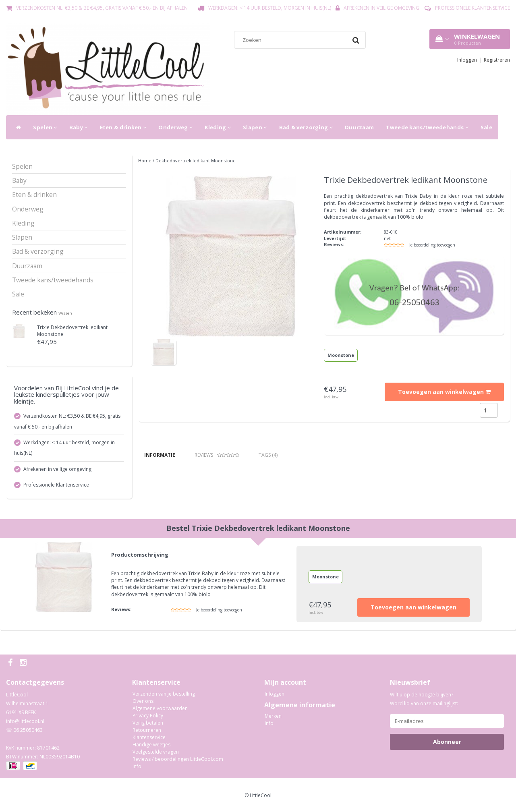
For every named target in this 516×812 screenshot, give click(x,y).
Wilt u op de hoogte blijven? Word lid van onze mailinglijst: (424, 699)
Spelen (45, 127)
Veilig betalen (148, 723)
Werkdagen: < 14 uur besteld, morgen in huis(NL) (270, 8)
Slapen (255, 127)
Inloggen (467, 60)
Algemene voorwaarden (160, 708)
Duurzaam (359, 127)
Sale (486, 127)
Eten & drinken (123, 127)
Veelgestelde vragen (156, 752)
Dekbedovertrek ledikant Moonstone (196, 161)
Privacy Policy (148, 716)
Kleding (218, 127)
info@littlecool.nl (25, 721)
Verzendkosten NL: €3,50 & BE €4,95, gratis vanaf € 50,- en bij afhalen (102, 8)
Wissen (65, 313)
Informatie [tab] (160, 455)
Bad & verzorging (306, 127)
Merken (273, 716)
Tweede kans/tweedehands (427, 127)
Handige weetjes (151, 745)
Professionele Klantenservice (472, 8)
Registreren (497, 60)
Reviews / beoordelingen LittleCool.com (178, 759)
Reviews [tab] (217, 455)
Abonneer (447, 742)
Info (137, 766)
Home (145, 161)
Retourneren (147, 730)
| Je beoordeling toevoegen (431, 245)
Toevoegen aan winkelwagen (444, 392)
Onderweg (175, 127)
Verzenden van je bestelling (164, 694)
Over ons (143, 701)
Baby (79, 127)
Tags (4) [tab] (268, 455)
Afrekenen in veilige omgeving (381, 8)
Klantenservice (149, 737)
